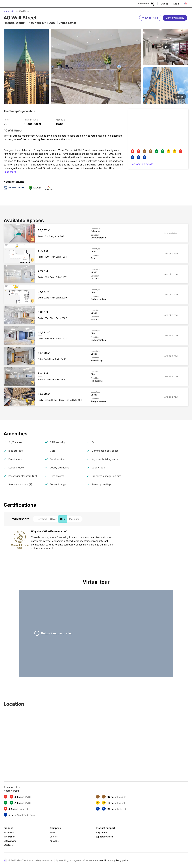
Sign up (164, 4)
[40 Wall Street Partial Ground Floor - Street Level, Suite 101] (96, 397)
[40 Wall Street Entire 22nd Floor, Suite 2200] (96, 295)
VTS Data (8, 845)
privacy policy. (121, 860)
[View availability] (175, 18)
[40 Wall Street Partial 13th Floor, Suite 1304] (96, 254)
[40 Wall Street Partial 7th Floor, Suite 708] (96, 233)
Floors (7, 120)
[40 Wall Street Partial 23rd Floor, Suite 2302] (96, 315)
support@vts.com (105, 837)
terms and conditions (99, 860)
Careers (54, 837)
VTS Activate (10, 841)
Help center (102, 832)
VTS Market (9, 837)
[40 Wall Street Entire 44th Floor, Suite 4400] (96, 376)
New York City (10, 11)
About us (54, 841)
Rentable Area (31, 120)
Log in (176, 4)
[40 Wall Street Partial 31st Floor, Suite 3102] (96, 335)
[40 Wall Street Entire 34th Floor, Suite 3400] (96, 356)
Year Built (60, 120)
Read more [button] (10, 172)
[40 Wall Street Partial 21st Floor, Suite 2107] (96, 274)
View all (179, 97)
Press (52, 832)
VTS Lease (9, 832)
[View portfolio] (150, 18)
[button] (32, 239)
